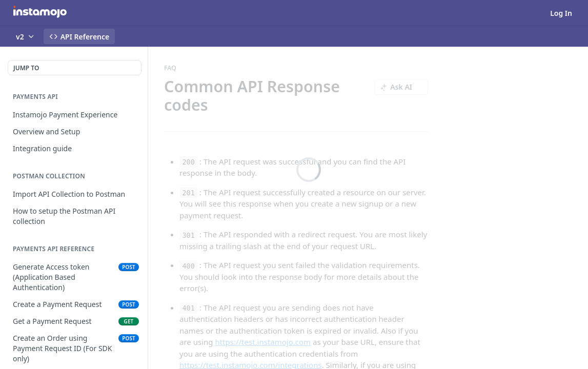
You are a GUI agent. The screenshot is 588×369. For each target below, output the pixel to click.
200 (188, 162)
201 (188, 193)
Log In (561, 13)
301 (188, 235)
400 (188, 265)
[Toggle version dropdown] (26, 36)
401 (188, 308)
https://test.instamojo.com (263, 342)
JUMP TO (26, 68)
